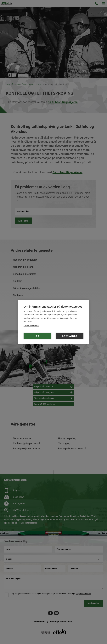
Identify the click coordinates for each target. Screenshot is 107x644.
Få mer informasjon (31, 325)
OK (38, 336)
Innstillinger (70, 336)
